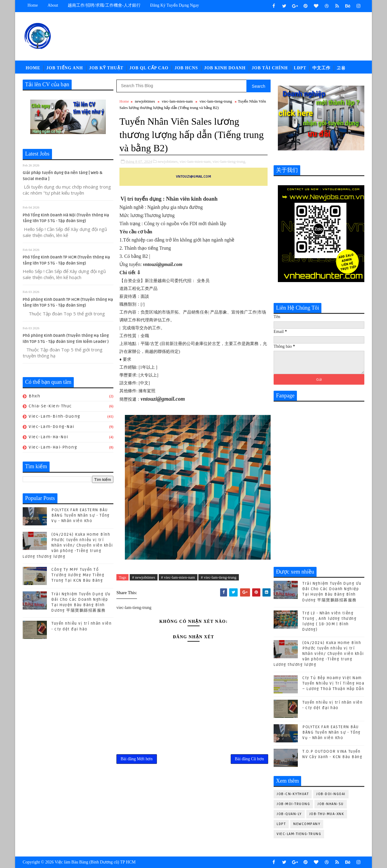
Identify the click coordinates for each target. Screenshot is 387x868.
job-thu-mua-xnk (327, 814)
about (53, 5)
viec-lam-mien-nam (177, 101)
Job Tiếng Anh (65, 68)
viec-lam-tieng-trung (216, 101)
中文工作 (321, 68)
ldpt (281, 824)
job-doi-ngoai (331, 794)
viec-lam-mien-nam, (196, 161)
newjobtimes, (168, 161)
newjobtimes (145, 101)
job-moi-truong (293, 804)
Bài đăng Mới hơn (137, 759)
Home (33, 5)
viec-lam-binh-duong (55, 416)
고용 (341, 68)
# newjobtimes (144, 577)
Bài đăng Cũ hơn (250, 759)
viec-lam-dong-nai (52, 427)
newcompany (307, 824)
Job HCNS (186, 68)
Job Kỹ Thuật (106, 68)
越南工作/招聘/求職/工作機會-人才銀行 (104, 5)
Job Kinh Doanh (225, 68)
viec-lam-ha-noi (49, 437)
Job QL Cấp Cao (149, 68)
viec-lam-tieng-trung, (229, 161)
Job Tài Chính (270, 68)
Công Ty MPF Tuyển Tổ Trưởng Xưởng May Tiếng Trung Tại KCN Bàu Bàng (78, 575)
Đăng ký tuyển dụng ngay (175, 5)
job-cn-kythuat (293, 794)
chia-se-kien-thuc (50, 406)
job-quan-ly (289, 814)
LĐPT (300, 68)
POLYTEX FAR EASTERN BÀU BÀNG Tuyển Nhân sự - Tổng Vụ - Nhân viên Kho (81, 515)
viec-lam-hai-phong (53, 447)
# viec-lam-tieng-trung (218, 577)
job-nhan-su (331, 804)
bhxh (34, 396)
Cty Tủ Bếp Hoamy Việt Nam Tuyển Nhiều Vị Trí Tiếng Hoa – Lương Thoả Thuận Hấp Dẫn (333, 683)
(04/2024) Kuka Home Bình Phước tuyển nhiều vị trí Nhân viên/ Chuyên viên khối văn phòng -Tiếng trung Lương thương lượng (68, 546)
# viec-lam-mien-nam (178, 577)
